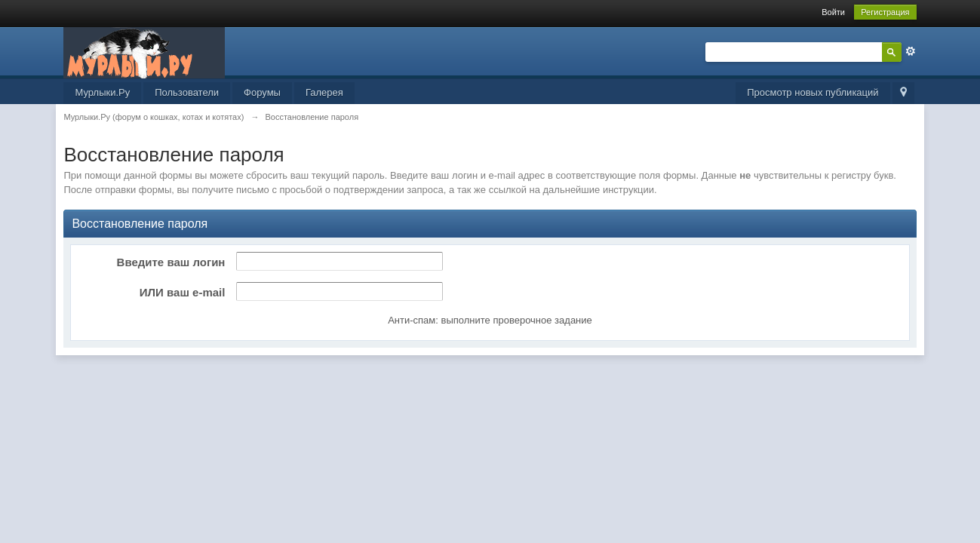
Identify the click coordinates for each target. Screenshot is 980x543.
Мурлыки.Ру (102, 92)
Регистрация (885, 12)
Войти (833, 12)
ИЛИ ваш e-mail (183, 292)
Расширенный (911, 51)
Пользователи (187, 92)
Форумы (262, 92)
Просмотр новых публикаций (813, 92)
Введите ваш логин (171, 262)
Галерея (324, 92)
